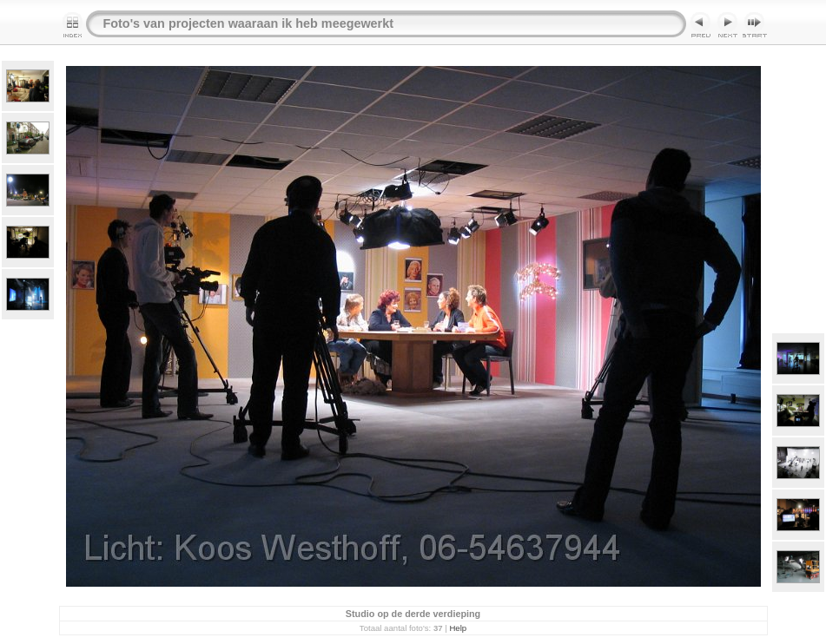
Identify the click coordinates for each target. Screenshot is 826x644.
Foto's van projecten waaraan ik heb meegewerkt (249, 23)
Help (458, 628)
